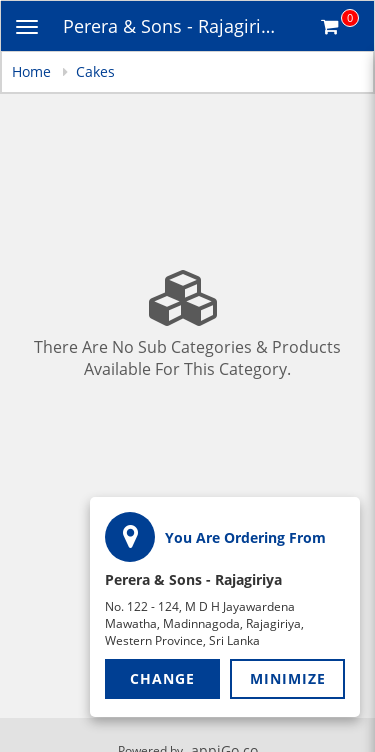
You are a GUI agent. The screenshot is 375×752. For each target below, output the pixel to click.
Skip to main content (0, 0)
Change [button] (162, 678)
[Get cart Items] (340, 26)
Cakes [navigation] (95, 71)
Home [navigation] (33, 71)
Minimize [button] (288, 678)
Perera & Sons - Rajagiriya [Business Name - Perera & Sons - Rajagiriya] (171, 26)
